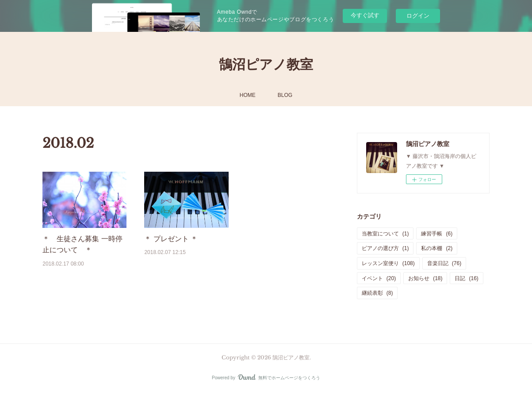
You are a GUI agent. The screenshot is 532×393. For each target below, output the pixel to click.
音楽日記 (444, 263)
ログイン (418, 16)
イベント (379, 278)
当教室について (385, 234)
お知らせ (425, 278)
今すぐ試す (365, 15)
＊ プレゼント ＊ (171, 239)
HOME (248, 95)
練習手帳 (437, 234)
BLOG (285, 95)
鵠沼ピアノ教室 (266, 64)
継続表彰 (377, 293)
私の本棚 (437, 248)
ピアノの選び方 (385, 248)
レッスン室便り (388, 263)
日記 (466, 278)
